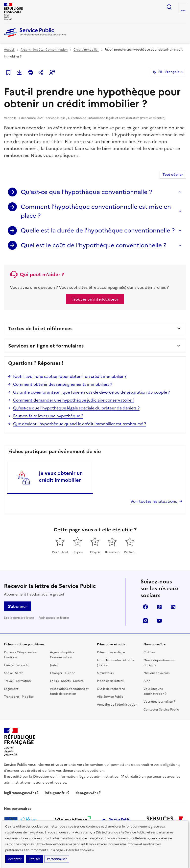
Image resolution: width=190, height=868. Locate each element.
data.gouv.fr (88, 793)
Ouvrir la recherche (169, 7)
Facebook (145, 607)
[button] (52, 73)
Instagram (145, 621)
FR (169, 72)
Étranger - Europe (63, 673)
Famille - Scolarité (17, 665)
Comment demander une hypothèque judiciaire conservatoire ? (74, 400)
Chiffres (149, 652)
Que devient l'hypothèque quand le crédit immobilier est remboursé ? (80, 424)
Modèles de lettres (110, 681)
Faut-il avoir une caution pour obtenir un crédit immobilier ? (70, 376)
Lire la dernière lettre (19, 618)
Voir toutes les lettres (54, 618)
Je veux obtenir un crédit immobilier (61, 477)
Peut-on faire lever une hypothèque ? (48, 416)
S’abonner (17, 606)
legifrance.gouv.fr (21, 793)
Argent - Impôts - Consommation (44, 50)
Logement (11, 689)
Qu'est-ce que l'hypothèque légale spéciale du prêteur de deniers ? (76, 408)
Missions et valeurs (156, 673)
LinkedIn (173, 607)
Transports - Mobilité (19, 697)
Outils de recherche (111, 689)
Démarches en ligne (111, 652)
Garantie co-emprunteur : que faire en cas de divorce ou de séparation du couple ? (92, 392)
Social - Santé (14, 673)
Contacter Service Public (161, 710)
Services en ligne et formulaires (46, 346)
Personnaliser (57, 859)
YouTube (159, 621)
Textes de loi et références (40, 328)
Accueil (9, 50)
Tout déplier (173, 175)
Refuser (34, 859)
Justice (55, 665)
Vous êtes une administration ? (155, 691)
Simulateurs (105, 673)
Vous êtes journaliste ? (159, 702)
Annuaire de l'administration (117, 705)
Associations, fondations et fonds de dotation (69, 691)
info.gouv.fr (57, 793)
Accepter (15, 859)
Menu (183, 11)
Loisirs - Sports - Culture (67, 681)
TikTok (159, 607)
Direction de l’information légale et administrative (79, 777)
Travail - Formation (17, 681)
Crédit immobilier (86, 50)
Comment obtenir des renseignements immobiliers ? (63, 384)
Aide (147, 681)
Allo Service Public (110, 697)
